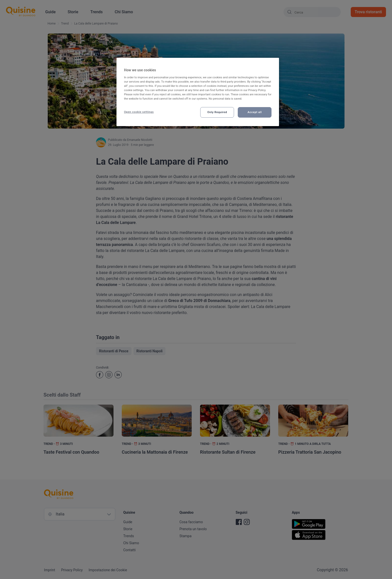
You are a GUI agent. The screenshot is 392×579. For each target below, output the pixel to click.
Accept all (254, 112)
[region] (198, 92)
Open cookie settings (139, 112)
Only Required (217, 112)
